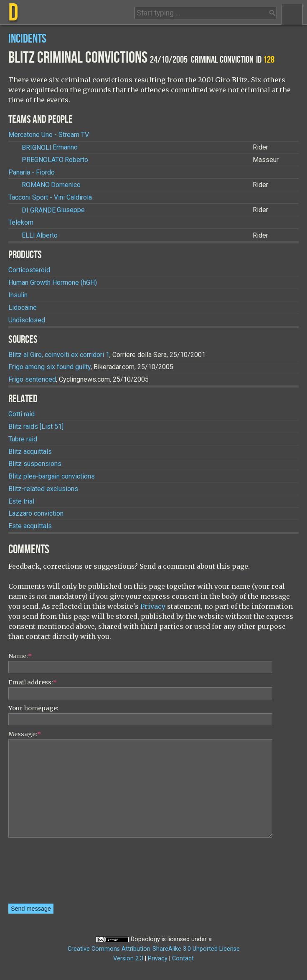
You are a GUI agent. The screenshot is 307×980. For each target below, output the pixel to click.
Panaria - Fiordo (32, 172)
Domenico (51, 185)
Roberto (55, 160)
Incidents (27, 39)
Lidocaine (23, 308)
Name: (20, 656)
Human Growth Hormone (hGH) (53, 282)
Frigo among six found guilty (49, 367)
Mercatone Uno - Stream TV (49, 135)
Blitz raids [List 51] (36, 427)
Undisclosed (27, 320)
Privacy (153, 606)
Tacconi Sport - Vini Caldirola (50, 197)
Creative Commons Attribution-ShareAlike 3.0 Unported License (154, 949)
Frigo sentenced (32, 379)
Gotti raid (22, 414)
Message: (25, 734)
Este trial (21, 501)
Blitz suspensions (35, 464)
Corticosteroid (29, 270)
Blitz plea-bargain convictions (52, 476)
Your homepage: (33, 708)
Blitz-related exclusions (43, 489)
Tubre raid (23, 439)
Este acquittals (30, 526)
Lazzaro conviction (36, 513)
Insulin (18, 295)
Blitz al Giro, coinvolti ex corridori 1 (59, 355)
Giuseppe (53, 210)
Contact (183, 958)
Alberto (40, 235)
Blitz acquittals (30, 452)
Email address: (33, 682)
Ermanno (50, 148)
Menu (292, 14)
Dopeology (145, 939)
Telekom (21, 222)
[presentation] (43, 874)
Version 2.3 (128, 958)
